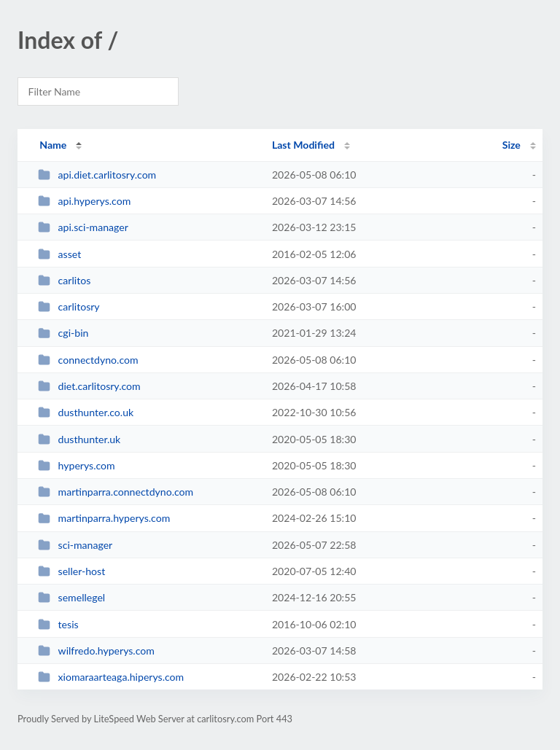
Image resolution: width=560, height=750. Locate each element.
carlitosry (69, 306)
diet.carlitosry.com (89, 386)
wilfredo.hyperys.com (96, 651)
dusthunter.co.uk (86, 412)
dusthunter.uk (79, 439)
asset (59, 254)
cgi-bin (63, 333)
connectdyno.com (88, 360)
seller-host (71, 571)
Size (512, 145)
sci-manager (75, 545)
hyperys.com (77, 465)
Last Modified (303, 145)
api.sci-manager (83, 227)
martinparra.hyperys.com (104, 518)
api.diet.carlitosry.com (97, 175)
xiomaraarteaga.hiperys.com (111, 677)
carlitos (64, 280)
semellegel (71, 597)
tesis (58, 624)
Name (53, 145)
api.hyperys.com (84, 201)
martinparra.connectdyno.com (116, 492)
